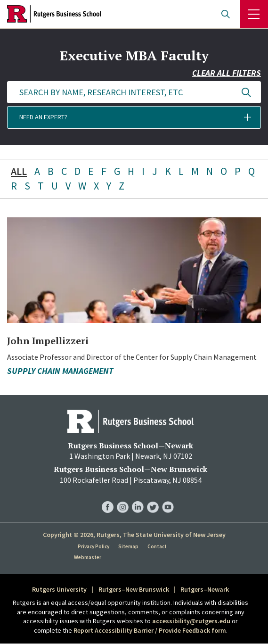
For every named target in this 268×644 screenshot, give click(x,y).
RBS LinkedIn (138, 498)
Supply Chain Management (60, 371)
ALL (19, 171)
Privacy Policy (93, 546)
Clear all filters (227, 73)
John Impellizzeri (48, 341)
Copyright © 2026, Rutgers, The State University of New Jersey (134, 535)
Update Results (246, 92)
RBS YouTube (168, 498)
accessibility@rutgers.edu (191, 621)
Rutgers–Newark (205, 589)
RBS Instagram (123, 498)
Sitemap (128, 546)
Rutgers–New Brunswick (134, 589)
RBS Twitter (153, 498)
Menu (254, 14)
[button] (134, 117)
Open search (226, 14)
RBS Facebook (108, 498)
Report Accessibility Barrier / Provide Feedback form (150, 630)
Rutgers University (59, 589)
